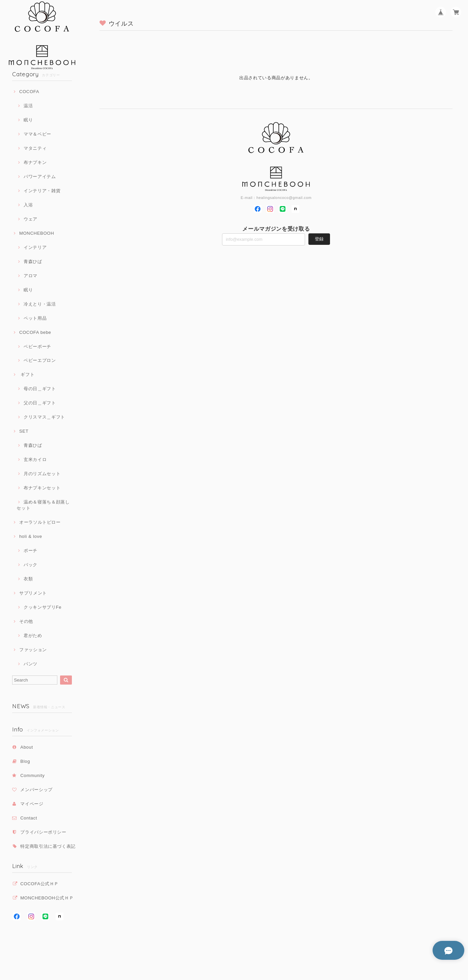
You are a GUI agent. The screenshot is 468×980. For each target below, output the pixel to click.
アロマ (31, 276)
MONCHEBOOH (37, 233)
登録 (319, 239)
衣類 (28, 579)
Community (32, 775)
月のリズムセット (42, 474)
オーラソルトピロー (40, 522)
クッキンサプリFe (43, 607)
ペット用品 (35, 318)
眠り (28, 120)
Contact (29, 818)
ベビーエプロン (40, 360)
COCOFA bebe (35, 332)
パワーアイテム (40, 177)
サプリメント (33, 593)
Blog (25, 761)
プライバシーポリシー (43, 832)
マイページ (32, 804)
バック (31, 565)
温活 (28, 106)
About (27, 747)
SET (24, 431)
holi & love (31, 536)
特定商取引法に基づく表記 (48, 846)
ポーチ (31, 551)
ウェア (31, 219)
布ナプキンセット (42, 488)
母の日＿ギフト (40, 389)
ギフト (27, 374)
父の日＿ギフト (40, 403)
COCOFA (29, 92)
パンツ (31, 664)
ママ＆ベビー (37, 134)
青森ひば (33, 262)
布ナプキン (35, 162)
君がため (33, 636)
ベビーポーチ (37, 347)
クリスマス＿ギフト (44, 417)
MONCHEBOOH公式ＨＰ (47, 898)
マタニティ (35, 148)
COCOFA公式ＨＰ (39, 884)
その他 (26, 621)
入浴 (28, 205)
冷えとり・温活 (40, 304)
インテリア (35, 247)
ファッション (33, 650)
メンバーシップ (36, 790)
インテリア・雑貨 (42, 191)
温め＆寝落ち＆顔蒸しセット (43, 505)
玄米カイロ (35, 459)
